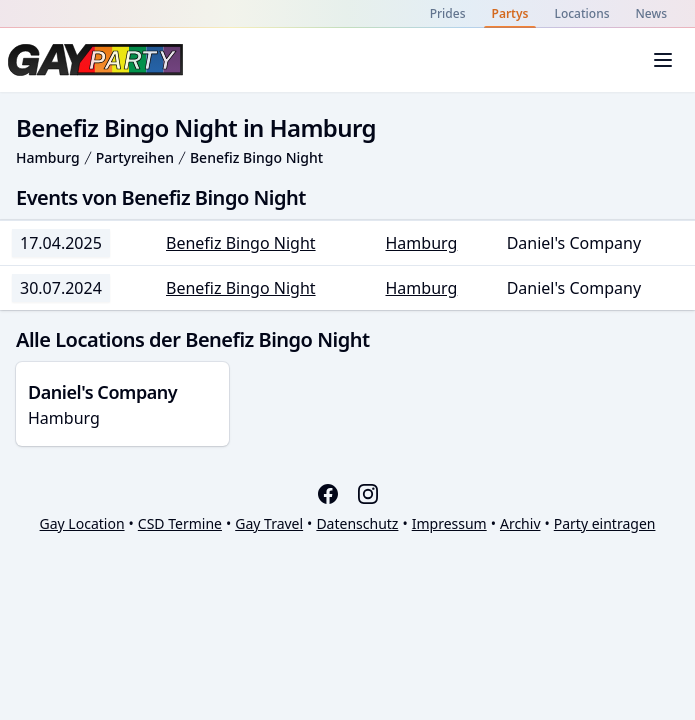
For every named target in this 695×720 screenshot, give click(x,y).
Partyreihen (135, 157)
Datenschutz (357, 523)
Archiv (520, 523)
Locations (581, 13)
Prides (448, 13)
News (651, 13)
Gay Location (82, 523)
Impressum (449, 523)
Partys (510, 13)
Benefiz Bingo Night (256, 157)
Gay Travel (269, 523)
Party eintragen (605, 523)
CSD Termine (180, 523)
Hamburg (48, 157)
